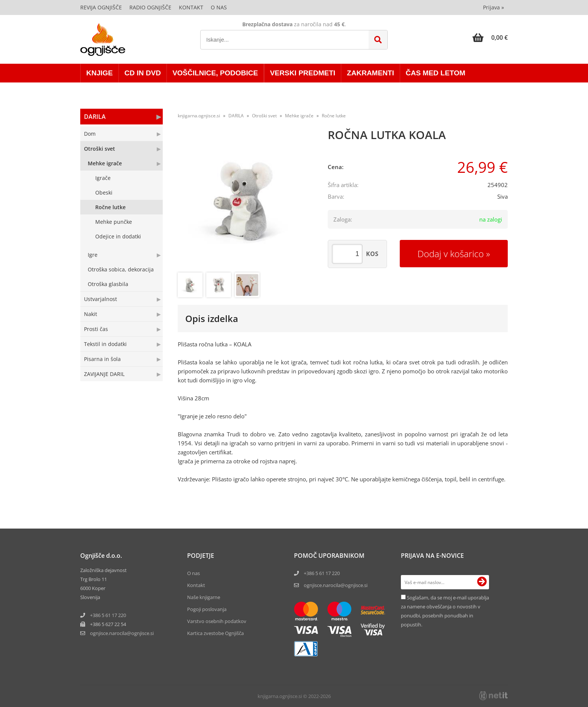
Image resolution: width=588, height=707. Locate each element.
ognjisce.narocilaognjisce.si (122, 633)
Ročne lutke (110, 207)
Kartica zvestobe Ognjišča (215, 633)
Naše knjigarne (204, 597)
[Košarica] (490, 37)
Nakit (91, 314)
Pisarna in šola (102, 359)
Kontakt (191, 7)
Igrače (103, 178)
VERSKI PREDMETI (303, 73)
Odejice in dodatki (118, 236)
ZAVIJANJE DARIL (104, 374)
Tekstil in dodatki (105, 344)
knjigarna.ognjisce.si (199, 116)
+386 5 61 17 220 (108, 615)
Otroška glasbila (108, 284)
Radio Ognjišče (150, 7)
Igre (93, 255)
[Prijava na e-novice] (482, 582)
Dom (90, 134)
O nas (219, 7)
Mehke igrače (105, 163)
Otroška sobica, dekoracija (121, 269)
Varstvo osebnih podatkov (217, 621)
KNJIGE (100, 73)
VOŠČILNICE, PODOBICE (215, 73)
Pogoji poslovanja (207, 609)
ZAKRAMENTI (370, 73)
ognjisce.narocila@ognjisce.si (336, 585)
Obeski (104, 192)
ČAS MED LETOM (436, 73)
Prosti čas (96, 329)
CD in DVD (143, 73)
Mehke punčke (114, 222)
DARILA (95, 117)
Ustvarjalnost (100, 299)
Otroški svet (100, 149)
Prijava (493, 7)
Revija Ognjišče (101, 7)
